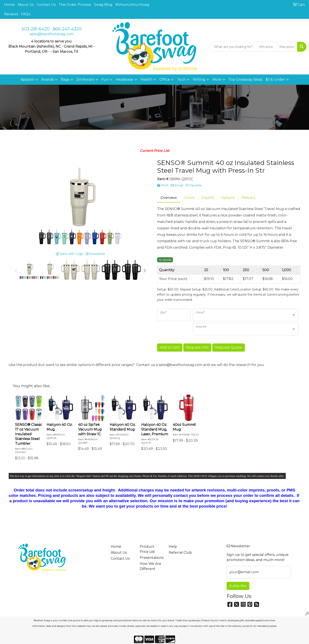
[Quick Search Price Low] (267, 47)
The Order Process (75, 5)
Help (173, 546)
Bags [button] (65, 79)
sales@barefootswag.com (51, 34)
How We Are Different (150, 566)
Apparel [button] (27, 79)
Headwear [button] (125, 79)
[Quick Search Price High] (287, 47)
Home (9, 5)
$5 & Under (275, 79)
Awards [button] (48, 79)
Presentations (152, 558)
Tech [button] (181, 79)
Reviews (11, 14)
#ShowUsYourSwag (132, 5)
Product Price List (147, 549)
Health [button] (146, 79)
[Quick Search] (233, 47)
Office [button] (165, 79)
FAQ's (26, 14)
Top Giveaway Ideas (245, 79)
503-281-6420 (36, 29)
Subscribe (238, 586)
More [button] (217, 79)
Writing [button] (199, 79)
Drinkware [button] (85, 79)
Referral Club (180, 553)
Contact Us (46, 5)
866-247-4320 (67, 29)
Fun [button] (105, 79)
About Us (26, 5)
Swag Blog (103, 5)
